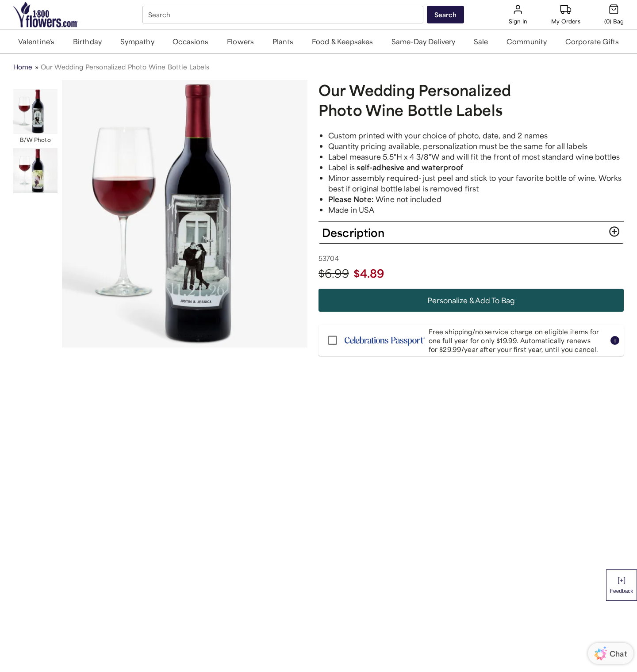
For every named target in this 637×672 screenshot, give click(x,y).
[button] (36, 42)
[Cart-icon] (614, 14)
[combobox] (284, 15)
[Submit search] (445, 15)
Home (23, 67)
